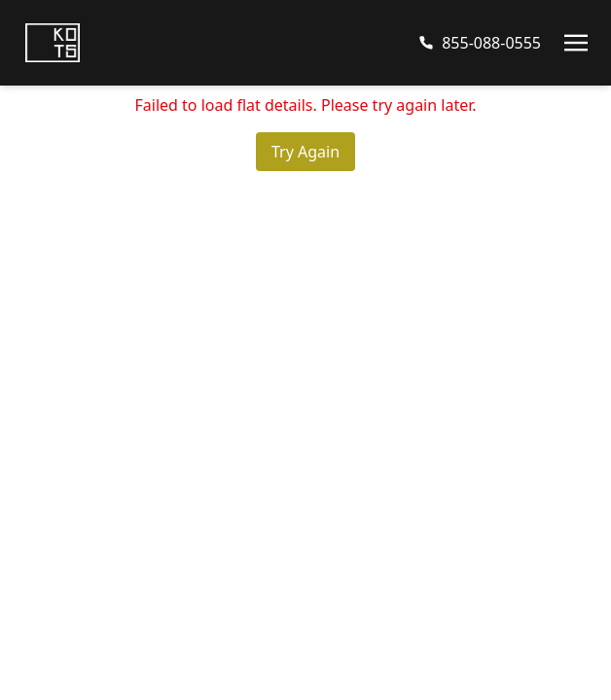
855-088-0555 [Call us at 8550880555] (491, 43)
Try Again (305, 152)
